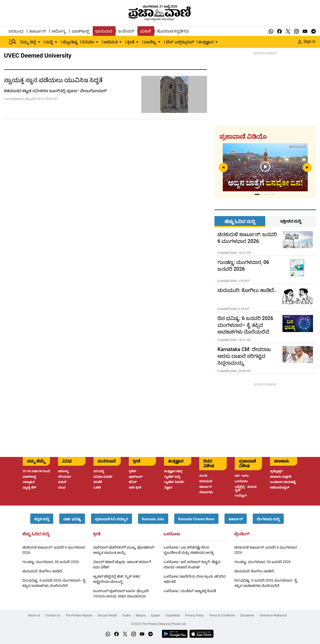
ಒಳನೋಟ (172, 534)
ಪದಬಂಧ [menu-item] (16, 31)
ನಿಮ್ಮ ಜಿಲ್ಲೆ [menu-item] (28, 42)
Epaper (155, 615)
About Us (34, 615)
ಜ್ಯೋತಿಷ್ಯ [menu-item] (70, 42)
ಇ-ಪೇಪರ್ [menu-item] (126, 31)
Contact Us (53, 615)
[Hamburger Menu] (13, 42)
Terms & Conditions (222, 615)
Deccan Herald (107, 615)
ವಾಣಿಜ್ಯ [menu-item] (150, 42)
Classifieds (173, 615)
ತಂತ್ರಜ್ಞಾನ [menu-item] (206, 42)
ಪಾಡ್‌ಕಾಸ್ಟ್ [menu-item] (80, 31)
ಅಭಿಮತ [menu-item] (110, 42)
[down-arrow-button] (39, 42)
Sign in (307, 41)
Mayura (141, 615)
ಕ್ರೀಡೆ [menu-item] (131, 42)
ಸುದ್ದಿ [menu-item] (49, 42)
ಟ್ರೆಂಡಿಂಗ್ (242, 534)
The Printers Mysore (79, 615)
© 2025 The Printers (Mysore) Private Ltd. (159, 624)
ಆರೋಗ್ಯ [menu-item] (59, 31)
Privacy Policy (194, 615)
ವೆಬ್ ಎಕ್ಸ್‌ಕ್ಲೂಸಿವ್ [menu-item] (180, 42)
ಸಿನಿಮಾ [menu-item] (88, 42)
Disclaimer (247, 615)
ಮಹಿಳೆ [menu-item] (145, 31)
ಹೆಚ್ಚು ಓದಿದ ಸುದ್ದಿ (36, 534)
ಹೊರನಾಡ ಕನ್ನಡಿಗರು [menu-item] (173, 31)
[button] (42, 519)
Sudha (126, 615)
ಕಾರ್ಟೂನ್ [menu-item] (37, 31)
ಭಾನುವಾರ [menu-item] (104, 31)
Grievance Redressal (273, 615)
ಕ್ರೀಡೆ (97, 534)
